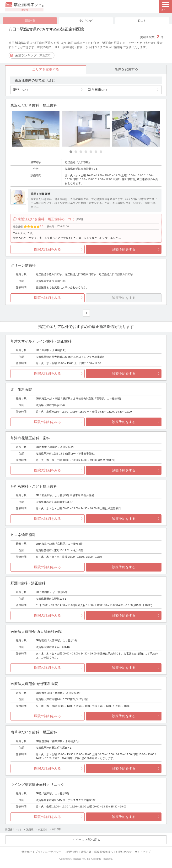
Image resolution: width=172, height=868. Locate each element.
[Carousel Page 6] (96, 152)
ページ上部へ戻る (88, 840)
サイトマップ (143, 852)
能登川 (20, 90)
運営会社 (27, 852)
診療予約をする (124, 249)
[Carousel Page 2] (76, 152)
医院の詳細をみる (48, 249)
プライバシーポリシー (48, 852)
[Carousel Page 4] (86, 152)
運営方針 (86, 852)
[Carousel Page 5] (91, 152)
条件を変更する (126, 69)
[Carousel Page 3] (81, 152)
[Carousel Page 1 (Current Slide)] (71, 152)
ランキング (86, 20)
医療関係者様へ (104, 852)
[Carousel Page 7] (101, 152)
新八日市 (97, 90)
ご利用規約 (71, 852)
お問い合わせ (124, 852)
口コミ (142, 20)
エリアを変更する (46, 70)
